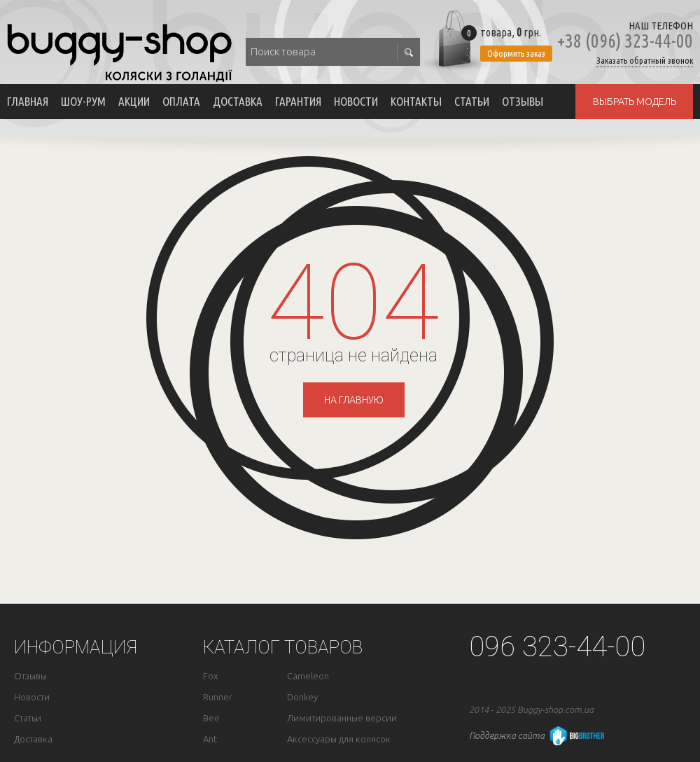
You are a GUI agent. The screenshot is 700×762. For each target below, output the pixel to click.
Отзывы (523, 101)
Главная (28, 101)
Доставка (238, 101)
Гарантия (298, 101)
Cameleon (308, 676)
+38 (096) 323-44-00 (625, 41)
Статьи (472, 101)
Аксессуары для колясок (339, 739)
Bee (211, 718)
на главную (354, 400)
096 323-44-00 (557, 647)
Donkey (302, 697)
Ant (210, 739)
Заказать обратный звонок (645, 61)
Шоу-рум (83, 101)
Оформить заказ (516, 53)
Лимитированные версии (342, 718)
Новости (356, 101)
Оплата (181, 101)
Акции (134, 101)
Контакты (416, 101)
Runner (218, 697)
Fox (210, 676)
